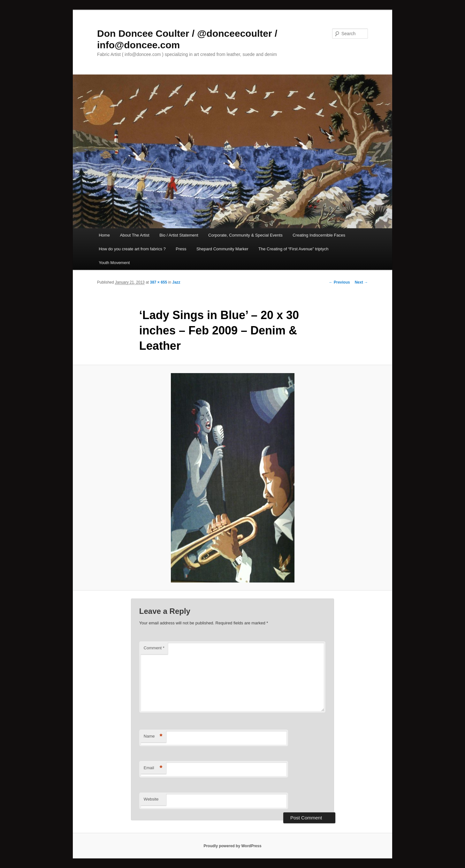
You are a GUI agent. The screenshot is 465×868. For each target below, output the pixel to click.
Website (151, 799)
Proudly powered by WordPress (232, 846)
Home (104, 235)
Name (153, 736)
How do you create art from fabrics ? (132, 249)
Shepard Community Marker (222, 249)
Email (153, 768)
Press (181, 249)
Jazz (176, 282)
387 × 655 (158, 282)
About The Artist (134, 235)
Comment (154, 648)
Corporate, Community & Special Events (245, 235)
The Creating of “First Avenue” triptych (293, 249)
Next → (361, 282)
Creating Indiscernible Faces (319, 235)
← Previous (339, 282)
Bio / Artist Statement (179, 235)
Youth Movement (114, 263)
